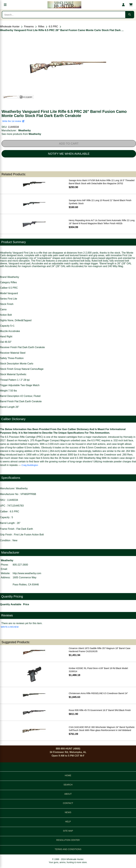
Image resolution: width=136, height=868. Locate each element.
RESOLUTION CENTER (68, 840)
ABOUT (68, 794)
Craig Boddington (30, 465)
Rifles (41, 27)
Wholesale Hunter (10, 27)
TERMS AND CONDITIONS (68, 849)
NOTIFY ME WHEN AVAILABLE (69, 154)
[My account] (123, 5)
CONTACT (68, 803)
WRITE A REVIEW (10, 627)
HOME (68, 775)
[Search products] (64, 15)
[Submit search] (130, 15)
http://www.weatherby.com (27, 573)
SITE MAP (68, 831)
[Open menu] (5, 5)
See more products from (21, 134)
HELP (68, 822)
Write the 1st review (13, 121)
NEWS (68, 812)
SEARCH (68, 785)
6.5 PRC (53, 27)
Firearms (29, 27)
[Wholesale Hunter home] (64, 5)
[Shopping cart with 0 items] (131, 5)
